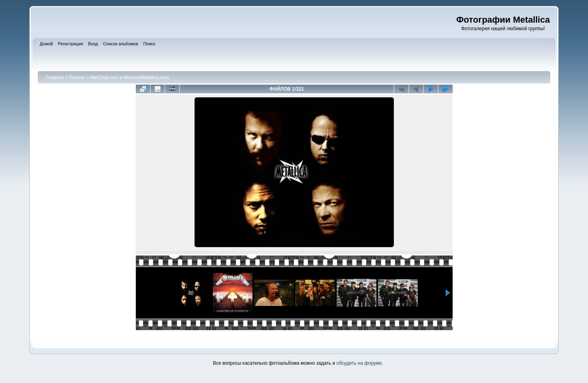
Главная (55, 77)
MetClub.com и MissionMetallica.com (130, 77)
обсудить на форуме (359, 363)
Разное (77, 77)
